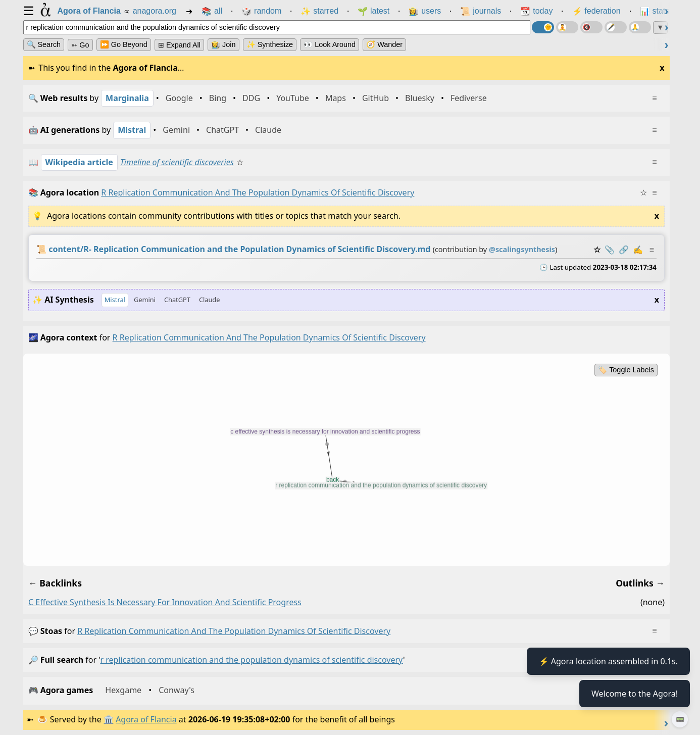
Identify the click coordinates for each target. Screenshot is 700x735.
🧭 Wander (384, 44)
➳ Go (80, 45)
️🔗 (623, 250)
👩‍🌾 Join (223, 44)
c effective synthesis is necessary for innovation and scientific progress (165, 602)
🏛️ (109, 719)
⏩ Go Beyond (124, 44)
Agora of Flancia (146, 719)
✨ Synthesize (270, 44)
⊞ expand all (179, 45)
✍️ (637, 250)
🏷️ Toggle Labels (626, 370)
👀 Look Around (330, 44)
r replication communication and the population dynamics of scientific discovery (234, 631)
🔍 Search (44, 44)
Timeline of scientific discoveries (177, 162)
